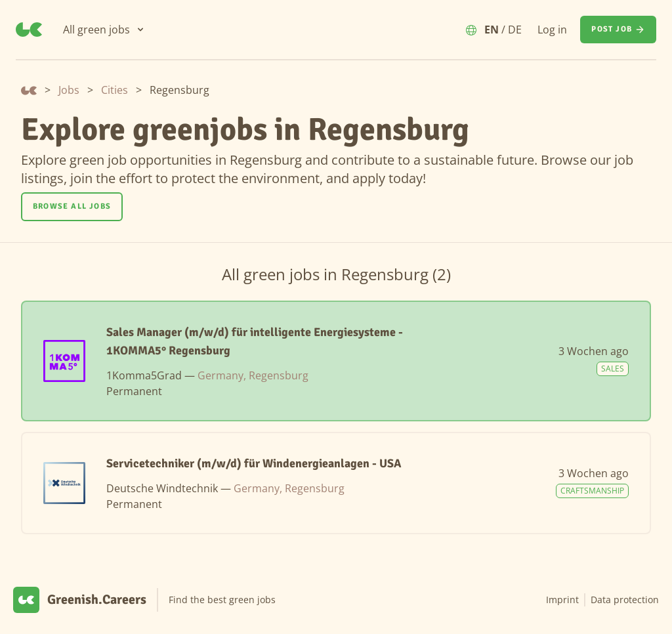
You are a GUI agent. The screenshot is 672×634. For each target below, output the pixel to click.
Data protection (625, 600)
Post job (618, 30)
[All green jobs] (104, 30)
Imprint (562, 600)
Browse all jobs (72, 206)
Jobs (69, 90)
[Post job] (618, 30)
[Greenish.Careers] (29, 30)
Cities (115, 90)
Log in (552, 30)
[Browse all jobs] (72, 207)
